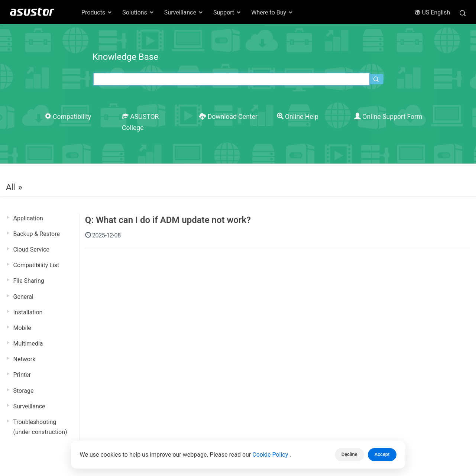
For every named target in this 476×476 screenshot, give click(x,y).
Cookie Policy (271, 455)
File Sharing (29, 281)
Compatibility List (36, 265)
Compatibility (68, 117)
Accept (382, 454)
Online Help (298, 117)
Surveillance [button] (184, 12)
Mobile (22, 328)
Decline (349, 454)
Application (28, 218)
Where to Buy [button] (272, 12)
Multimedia (28, 344)
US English (432, 12)
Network (25, 359)
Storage (24, 391)
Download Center (228, 117)
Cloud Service (31, 250)
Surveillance (29, 406)
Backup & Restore (37, 234)
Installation (28, 312)
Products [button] (97, 12)
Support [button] (227, 12)
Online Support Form (388, 117)
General (23, 297)
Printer (22, 375)
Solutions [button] (138, 12)
